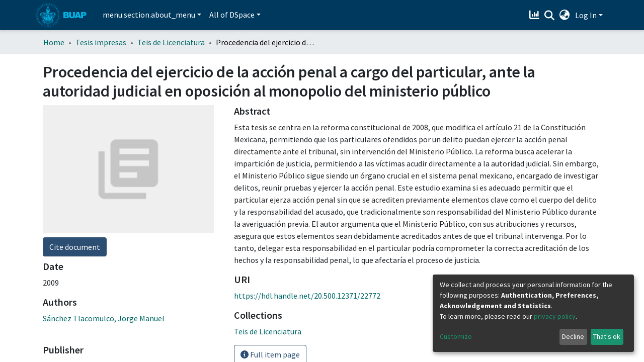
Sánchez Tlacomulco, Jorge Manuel (104, 318)
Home (54, 42)
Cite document (75, 247)
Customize (456, 336)
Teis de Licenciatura (171, 42)
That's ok (607, 336)
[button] (565, 15)
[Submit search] (550, 16)
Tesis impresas (101, 42)
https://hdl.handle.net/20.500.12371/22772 (307, 296)
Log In (586, 15)
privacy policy (555, 316)
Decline (573, 336)
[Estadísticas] (536, 15)
